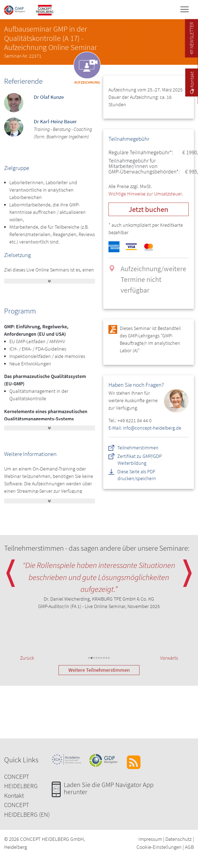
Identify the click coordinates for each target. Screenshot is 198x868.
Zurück (27, 658)
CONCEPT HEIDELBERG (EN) (27, 810)
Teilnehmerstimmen (138, 448)
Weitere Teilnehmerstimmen (99, 670)
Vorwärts (169, 658)
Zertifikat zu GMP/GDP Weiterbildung (140, 460)
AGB (189, 847)
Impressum (150, 839)
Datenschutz (179, 839)
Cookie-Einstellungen (159, 847)
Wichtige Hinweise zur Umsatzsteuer (145, 194)
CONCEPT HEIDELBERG (21, 781)
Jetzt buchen (148, 209)
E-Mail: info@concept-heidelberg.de (145, 428)
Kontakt (14, 795)
